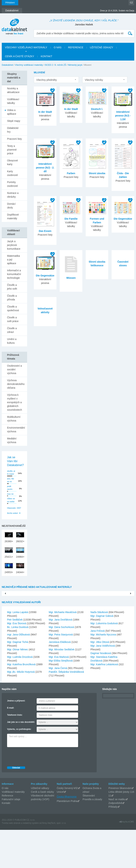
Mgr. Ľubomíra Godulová (104, 662)
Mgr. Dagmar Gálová (102, 654)
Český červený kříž (67, 826)
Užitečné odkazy (40, 826)
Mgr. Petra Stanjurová (61, 673)
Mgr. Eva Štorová (17, 662)
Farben (71, 173)
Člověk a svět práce (13, 319)
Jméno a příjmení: (16, 739)
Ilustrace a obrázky (13, 195)
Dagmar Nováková (101, 691)
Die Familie (71, 219)
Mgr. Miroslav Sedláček (62, 688)
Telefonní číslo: (15, 753)
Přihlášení (10, 3)
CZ (131, 3)
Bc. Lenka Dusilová (18, 665)
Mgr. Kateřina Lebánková (105, 703)
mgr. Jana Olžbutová (19, 673)
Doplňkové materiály (13, 217)
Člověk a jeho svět (12, 287)
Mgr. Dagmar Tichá (18, 680)
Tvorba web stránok (11, 861)
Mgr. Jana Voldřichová (103, 684)
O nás (5, 826)
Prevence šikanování (120, 826)
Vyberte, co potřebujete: (19, 767)
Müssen (71, 278)
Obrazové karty (12, 162)
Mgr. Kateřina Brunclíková (22, 703)
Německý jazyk (75, 65)
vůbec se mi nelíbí (11, 500)
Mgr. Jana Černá (58, 706)
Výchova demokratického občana (16, 384)
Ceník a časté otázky (42, 830)
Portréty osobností (12, 184)
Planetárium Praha (67, 839)
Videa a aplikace (12, 112)
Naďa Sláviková (100, 650)
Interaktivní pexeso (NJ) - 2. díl (45, 168)
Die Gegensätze (123, 219)
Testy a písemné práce (12, 150)
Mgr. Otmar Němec (18, 688)
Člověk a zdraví (12, 330)
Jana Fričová (98, 669)
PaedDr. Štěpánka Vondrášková (66, 710)
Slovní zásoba (97, 173)
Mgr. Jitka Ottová (100, 680)
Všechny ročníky (94, 80)
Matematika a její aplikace (13, 260)
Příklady (113, 845)
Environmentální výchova (16, 430)
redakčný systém (31, 861)
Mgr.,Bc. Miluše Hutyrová (21, 710)
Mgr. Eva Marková (59, 695)
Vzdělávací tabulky (13, 101)
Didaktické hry (13, 130)
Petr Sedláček (15, 658)
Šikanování (89, 834)
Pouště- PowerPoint (29, 628)
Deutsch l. (97, 109)
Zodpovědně (115, 841)
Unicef (60, 830)
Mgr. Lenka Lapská (18, 650)
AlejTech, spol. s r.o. (57, 861)
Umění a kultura (12, 341)
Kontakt (6, 841)
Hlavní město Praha (107, 628)
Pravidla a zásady (92, 837)
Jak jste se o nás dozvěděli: (21, 760)
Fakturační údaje (11, 837)
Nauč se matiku (117, 837)
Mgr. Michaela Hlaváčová (63, 650)
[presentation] (34, 794)
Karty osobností (12, 173)
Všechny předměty (47, 80)
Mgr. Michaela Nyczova (104, 673)
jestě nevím (10, 488)
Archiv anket (12, 513)
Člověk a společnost (13, 308)
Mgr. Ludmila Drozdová (20, 695)
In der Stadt (45, 112)
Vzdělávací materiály (13, 830)
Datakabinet (7, 65)
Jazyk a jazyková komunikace (14, 245)
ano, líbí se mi (11, 480)
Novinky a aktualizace (13, 90)
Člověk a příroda (12, 298)
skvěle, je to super (11, 473)
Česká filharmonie (67, 835)
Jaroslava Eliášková (60, 680)
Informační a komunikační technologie (14, 274)
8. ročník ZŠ (60, 65)
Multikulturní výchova (14, 419)
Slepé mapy (14, 121)
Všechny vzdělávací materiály (29, 65)
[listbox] (56, 80)
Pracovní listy (14, 139)
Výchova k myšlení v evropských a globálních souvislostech (15, 402)
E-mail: (11, 746)
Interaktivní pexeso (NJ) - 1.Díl (123, 116)
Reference (8, 834)
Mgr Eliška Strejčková (61, 699)
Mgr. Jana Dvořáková (61, 658)
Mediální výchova (12, 440)
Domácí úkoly (11, 206)
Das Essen (45, 231)
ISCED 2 (49, 65)
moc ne (10, 494)
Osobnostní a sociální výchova (14, 369)
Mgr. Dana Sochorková (62, 665)
